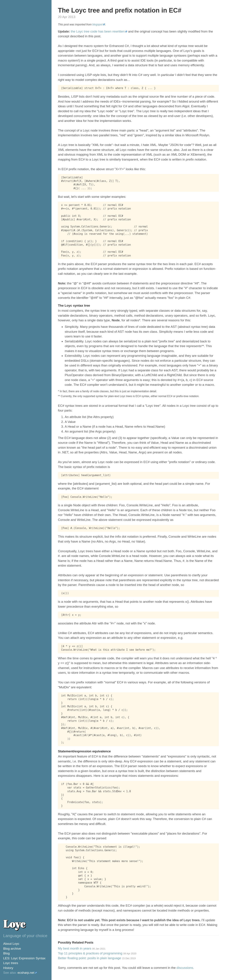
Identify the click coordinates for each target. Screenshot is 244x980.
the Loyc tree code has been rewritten (98, 31)
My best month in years (82, 948)
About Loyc (11, 944)
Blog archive (12, 949)
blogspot (97, 24)
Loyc (14, 924)
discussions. (185, 968)
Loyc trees (11, 963)
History (8, 968)
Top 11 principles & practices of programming (97, 953)
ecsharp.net (26, 973)
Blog (6, 953)
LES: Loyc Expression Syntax (24, 958)
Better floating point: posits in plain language (97, 958)
